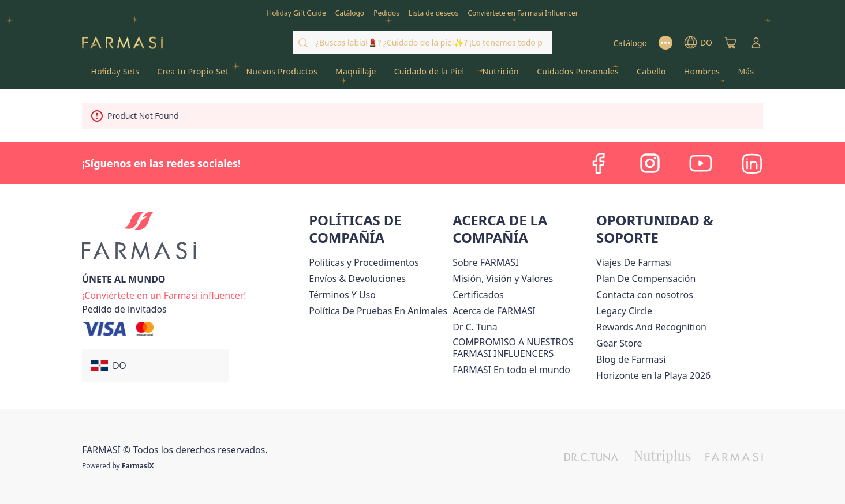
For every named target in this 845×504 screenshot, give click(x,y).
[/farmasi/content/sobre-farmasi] (485, 262)
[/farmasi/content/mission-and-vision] (503, 279)
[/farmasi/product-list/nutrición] (501, 75)
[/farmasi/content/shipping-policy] (357, 279)
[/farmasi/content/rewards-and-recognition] (651, 327)
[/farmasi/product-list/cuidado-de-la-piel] (429, 75)
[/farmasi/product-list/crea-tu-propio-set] (193, 75)
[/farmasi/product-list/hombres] (702, 75)
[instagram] (650, 163)
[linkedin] (751, 163)
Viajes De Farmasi (634, 262)
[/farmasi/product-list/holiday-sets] (115, 75)
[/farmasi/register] (386, 12)
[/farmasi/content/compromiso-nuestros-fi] (522, 348)
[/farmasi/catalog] (350, 12)
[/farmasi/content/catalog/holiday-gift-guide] (296, 12)
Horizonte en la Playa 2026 (653, 375)
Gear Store (619, 343)
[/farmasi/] (122, 43)
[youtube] (701, 163)
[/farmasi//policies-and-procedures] (364, 262)
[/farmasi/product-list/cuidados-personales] (578, 75)
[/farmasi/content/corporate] (511, 370)
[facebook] (599, 163)
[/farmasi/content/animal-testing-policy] (378, 311)
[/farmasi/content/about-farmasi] (494, 311)
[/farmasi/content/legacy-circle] (624, 311)
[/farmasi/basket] (731, 43)
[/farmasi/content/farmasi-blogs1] (631, 359)
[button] (156, 366)
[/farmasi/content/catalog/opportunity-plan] (646, 279)
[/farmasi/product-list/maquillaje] (356, 75)
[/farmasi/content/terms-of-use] (342, 295)
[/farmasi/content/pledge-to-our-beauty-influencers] (475, 327)
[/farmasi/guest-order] (124, 309)
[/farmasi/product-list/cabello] (652, 75)
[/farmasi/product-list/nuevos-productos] (282, 75)
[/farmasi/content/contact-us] (645, 295)
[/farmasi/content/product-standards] (478, 295)
